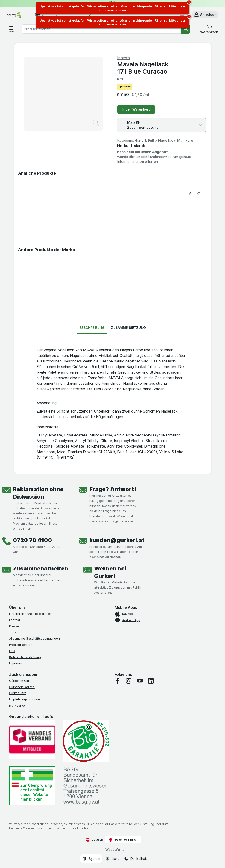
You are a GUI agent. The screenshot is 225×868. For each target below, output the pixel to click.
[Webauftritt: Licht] (112, 859)
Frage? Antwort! (113, 489)
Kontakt (15, 620)
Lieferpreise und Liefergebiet (30, 614)
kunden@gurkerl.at (117, 540)
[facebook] (117, 681)
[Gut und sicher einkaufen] (86, 741)
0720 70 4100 (32, 540)
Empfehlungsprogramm (26, 699)
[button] (205, 15)
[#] (32, 786)
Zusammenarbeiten (41, 569)
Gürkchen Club (20, 681)
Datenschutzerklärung (25, 657)
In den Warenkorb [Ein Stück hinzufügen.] (136, 109)
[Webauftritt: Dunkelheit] (135, 859)
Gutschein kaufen (22, 687)
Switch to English (123, 840)
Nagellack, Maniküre (176, 140)
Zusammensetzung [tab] (128, 328)
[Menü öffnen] (11, 29)
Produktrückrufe (21, 645)
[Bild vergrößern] (96, 123)
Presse (14, 626)
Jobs (13, 632)
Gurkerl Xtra (18, 693)
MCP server (17, 705)
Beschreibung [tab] (92, 328)
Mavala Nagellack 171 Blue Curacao (143, 68)
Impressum (17, 663)
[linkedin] (151, 681)
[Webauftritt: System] (91, 859)
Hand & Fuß (144, 140)
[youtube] (140, 681)
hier (87, 828)
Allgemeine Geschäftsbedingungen (34, 638)
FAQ (12, 651)
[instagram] (129, 681)
